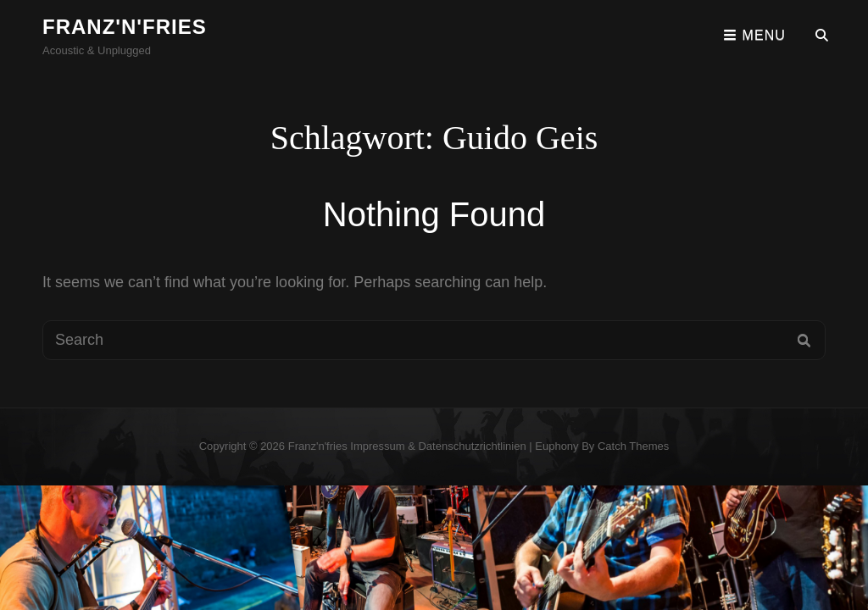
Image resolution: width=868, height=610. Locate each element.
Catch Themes (633, 446)
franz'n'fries (125, 27)
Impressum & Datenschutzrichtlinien (438, 446)
